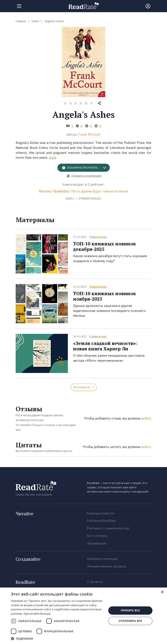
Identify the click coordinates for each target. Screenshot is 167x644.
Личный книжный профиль (107, 566)
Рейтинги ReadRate (101, 521)
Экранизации (97, 543)
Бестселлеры (97, 536)
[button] (57, 639)
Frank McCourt (89, 134)
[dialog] (83, 616)
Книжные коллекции (102, 559)
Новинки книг (98, 237)
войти (146, 418)
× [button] (162, 592)
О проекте (95, 582)
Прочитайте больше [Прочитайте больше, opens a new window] (37, 614)
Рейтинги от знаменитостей (108, 528)
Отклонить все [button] (130, 621)
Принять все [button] (130, 610)
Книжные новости (100, 513)
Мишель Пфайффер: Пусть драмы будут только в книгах (83, 191)
